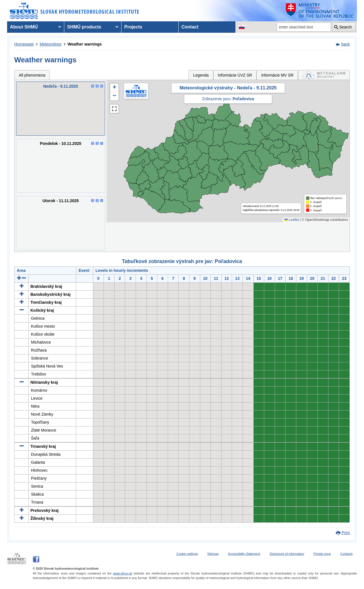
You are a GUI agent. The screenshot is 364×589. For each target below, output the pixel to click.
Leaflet (292, 220)
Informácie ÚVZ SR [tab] (235, 75)
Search (346, 27)
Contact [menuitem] (190, 27)
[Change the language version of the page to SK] (242, 27)
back (346, 44)
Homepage (24, 44)
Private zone (322, 554)
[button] (114, 88)
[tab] (324, 75)
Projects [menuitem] (133, 27)
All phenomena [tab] (32, 75)
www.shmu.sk (122, 573)
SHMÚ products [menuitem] (84, 27)
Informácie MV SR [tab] (277, 75)
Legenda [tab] (201, 75)
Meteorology (51, 44)
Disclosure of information (287, 554)
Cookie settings (187, 554)
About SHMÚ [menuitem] (24, 27)
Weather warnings (85, 44)
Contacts (347, 554)
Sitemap (213, 554)
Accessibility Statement (244, 554)
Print (346, 533)
